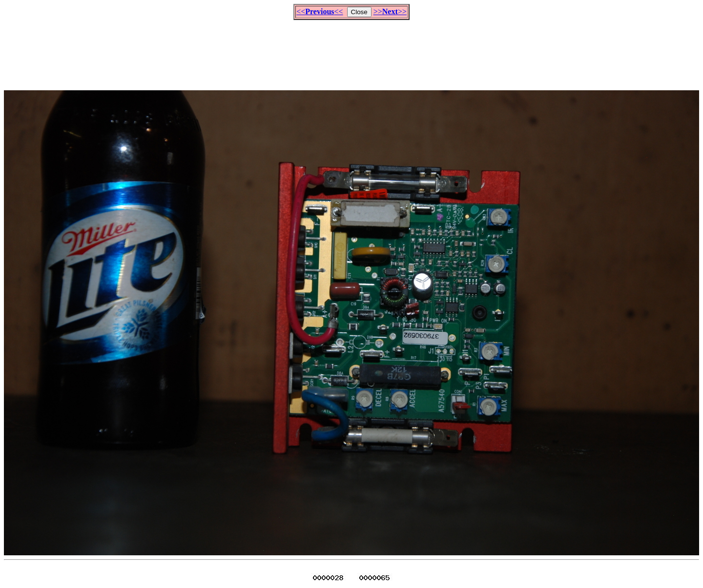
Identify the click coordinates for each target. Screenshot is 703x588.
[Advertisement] (351, 51)
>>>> (390, 11)
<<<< (320, 11)
